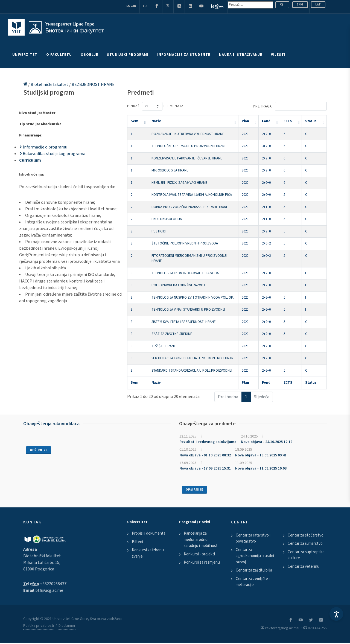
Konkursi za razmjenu (202, 562)
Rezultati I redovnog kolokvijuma (208, 442)
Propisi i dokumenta (149, 533)
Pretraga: (290, 106)
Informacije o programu (43, 147)
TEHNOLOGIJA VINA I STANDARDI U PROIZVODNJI (188, 310)
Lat (318, 5)
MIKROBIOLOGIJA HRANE (170, 170)
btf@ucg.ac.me (49, 590)
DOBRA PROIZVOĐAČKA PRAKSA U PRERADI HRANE (190, 207)
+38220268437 (53, 584)
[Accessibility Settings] (336, 614)
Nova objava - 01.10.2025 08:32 (205, 455)
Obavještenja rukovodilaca (51, 424)
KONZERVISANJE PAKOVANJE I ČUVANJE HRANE (187, 158)
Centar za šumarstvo (305, 544)
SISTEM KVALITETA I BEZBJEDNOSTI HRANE (184, 322)
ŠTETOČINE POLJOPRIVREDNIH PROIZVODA (185, 243)
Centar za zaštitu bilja (254, 570)
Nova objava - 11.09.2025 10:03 (261, 468)
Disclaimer (67, 626)
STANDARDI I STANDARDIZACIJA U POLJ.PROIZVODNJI (192, 371)
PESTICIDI (159, 231)
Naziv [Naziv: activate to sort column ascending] (156, 121)
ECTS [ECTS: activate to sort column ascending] (288, 121)
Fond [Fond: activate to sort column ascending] (266, 121)
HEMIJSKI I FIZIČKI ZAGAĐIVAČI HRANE (179, 183)
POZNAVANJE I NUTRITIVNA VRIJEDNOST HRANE (188, 134)
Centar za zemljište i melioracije (253, 582)
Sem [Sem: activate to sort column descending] (135, 121)
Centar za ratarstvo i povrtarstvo (253, 538)
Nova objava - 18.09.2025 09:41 (261, 455)
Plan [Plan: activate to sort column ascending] (245, 121)
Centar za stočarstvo (306, 535)
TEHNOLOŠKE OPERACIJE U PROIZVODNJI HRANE (189, 146)
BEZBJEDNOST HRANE (93, 84)
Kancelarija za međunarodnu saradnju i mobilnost (201, 540)
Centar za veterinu (304, 566)
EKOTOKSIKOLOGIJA (167, 219)
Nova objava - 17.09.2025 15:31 (205, 468)
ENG (300, 5)
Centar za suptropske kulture (306, 555)
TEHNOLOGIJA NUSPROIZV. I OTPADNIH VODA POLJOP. (193, 298)
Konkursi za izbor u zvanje (148, 553)
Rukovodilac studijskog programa (52, 154)
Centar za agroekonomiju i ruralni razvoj (255, 556)
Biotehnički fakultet (50, 84)
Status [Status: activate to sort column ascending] (311, 121)
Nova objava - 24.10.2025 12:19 (267, 442)
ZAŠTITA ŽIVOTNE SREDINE (172, 334)
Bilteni (137, 542)
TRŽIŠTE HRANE (164, 346)
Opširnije (39, 450)
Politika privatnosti (39, 626)
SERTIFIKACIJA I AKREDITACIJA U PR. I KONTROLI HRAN (192, 358)
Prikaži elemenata (155, 106)
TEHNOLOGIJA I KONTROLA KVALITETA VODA (185, 273)
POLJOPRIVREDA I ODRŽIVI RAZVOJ (178, 285)
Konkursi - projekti (199, 554)
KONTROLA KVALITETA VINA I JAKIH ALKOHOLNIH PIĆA (192, 195)
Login (131, 6)
